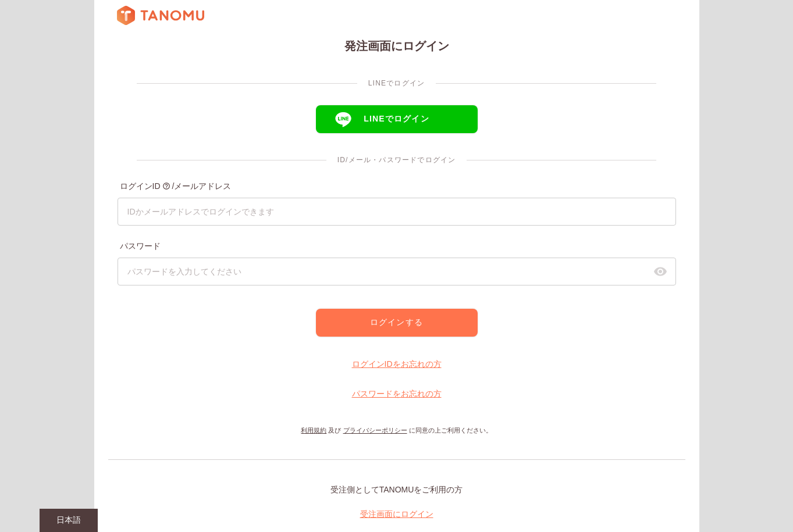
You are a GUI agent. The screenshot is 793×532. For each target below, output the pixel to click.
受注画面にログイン (397, 514)
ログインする (396, 322)
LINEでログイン (396, 119)
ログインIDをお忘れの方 (397, 364)
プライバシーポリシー (375, 430)
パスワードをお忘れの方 (397, 394)
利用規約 (314, 430)
